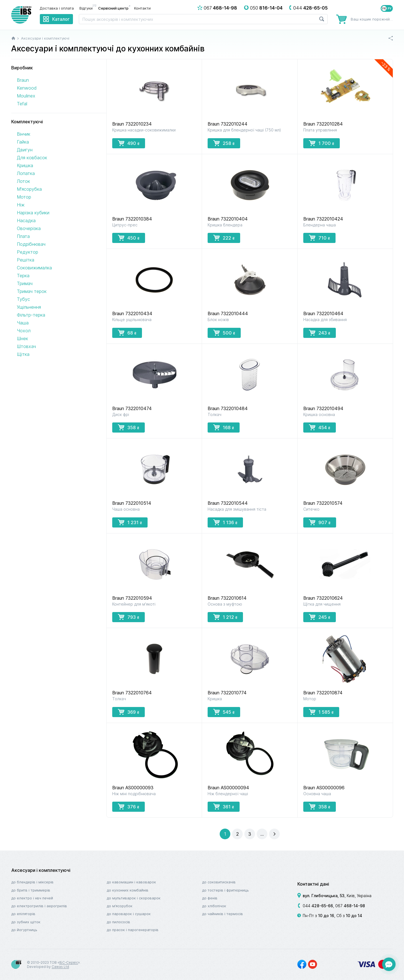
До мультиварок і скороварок (134, 898)
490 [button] (129, 143)
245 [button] (320, 617)
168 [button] (224, 427)
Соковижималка (34, 268)
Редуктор (27, 252)
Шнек (22, 338)
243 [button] (320, 333)
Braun (23, 80)
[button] (237, 834)
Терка (23, 276)
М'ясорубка (29, 189)
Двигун (25, 150)
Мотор (24, 197)
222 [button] (224, 238)
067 (350, 906)
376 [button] (128, 806)
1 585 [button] (321, 712)
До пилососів (118, 922)
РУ (390, 8)
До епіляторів (23, 914)
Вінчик (24, 134)
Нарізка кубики (33, 213)
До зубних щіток (26, 922)
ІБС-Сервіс (69, 962)
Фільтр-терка (31, 315)
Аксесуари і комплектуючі (41, 870)
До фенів (210, 898)
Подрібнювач (31, 244)
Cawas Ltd (60, 967)
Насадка (26, 220)
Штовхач (26, 346)
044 (318, 906)
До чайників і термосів (222, 914)
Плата (23, 236)
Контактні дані (313, 884)
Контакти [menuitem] (142, 8)
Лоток (23, 181)
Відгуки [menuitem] (87, 8)
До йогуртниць (24, 930)
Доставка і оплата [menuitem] (57, 8)
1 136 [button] (225, 522)
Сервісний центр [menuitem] (113, 8)
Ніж (21, 205)
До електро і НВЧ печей (32, 898)
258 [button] (224, 143)
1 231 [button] (130, 522)
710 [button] (319, 238)
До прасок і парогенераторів (133, 930)
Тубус (23, 299)
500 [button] (224, 333)
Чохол (24, 331)
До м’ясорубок (120, 906)
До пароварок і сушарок (129, 914)
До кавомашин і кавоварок (131, 882)
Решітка (26, 260)
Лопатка (26, 173)
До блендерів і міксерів (32, 882)
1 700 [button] (322, 143)
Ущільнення (29, 307)
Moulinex (26, 96)
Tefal (22, 104)
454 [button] (320, 427)
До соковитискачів (219, 882)
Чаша (23, 323)
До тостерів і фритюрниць (225, 890)
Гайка (23, 142)
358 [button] (128, 427)
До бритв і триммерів (31, 890)
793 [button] (128, 617)
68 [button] (127, 333)
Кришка (25, 165)
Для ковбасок (32, 158)
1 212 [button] (225, 617)
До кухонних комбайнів (128, 890)
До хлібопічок (214, 906)
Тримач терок (32, 291)
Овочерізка (29, 228)
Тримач (25, 283)
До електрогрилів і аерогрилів (39, 906)
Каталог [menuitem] (61, 19)
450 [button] (129, 238)
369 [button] (128, 712)
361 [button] (224, 806)
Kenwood (27, 88)
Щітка (23, 354)
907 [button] (320, 522)
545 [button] (224, 712)
